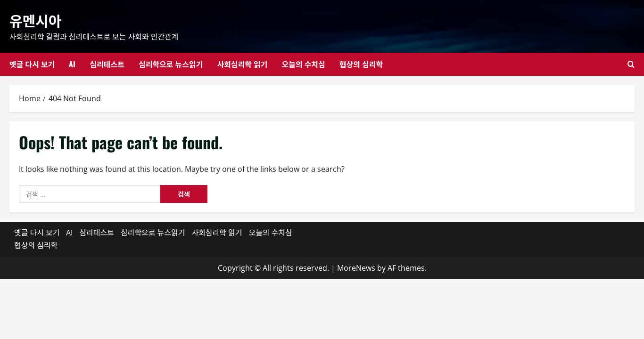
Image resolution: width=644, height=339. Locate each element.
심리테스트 (107, 64)
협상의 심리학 (361, 64)
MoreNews (356, 268)
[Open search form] (631, 64)
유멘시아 (35, 20)
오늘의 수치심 (303, 64)
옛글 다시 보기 (32, 64)
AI (72, 64)
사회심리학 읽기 (242, 64)
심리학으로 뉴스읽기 (171, 64)
